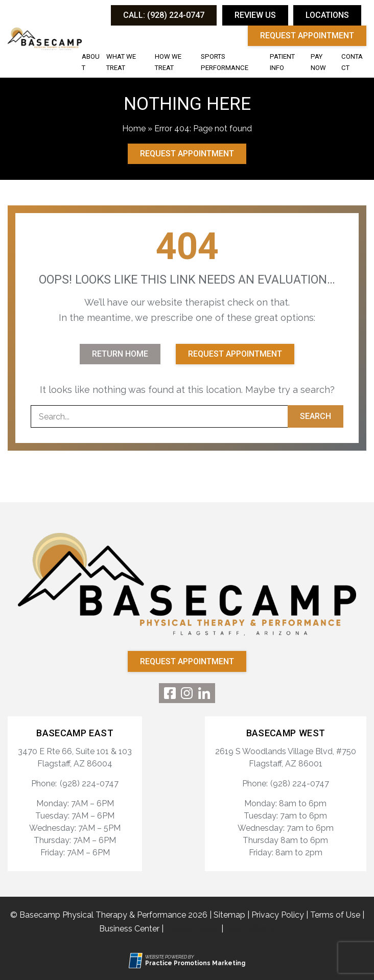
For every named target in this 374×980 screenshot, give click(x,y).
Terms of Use (335, 915)
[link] (170, 693)
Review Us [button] (255, 15)
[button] (164, 15)
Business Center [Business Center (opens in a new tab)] (129, 929)
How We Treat (168, 62)
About (91, 62)
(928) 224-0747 (89, 784)
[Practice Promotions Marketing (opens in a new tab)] (195, 963)
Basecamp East (75, 733)
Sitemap (229, 915)
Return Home (120, 354)
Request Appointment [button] (307, 36)
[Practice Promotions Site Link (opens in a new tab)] (137, 961)
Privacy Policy (278, 915)
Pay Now (318, 62)
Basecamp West (286, 733)
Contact (352, 62)
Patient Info (282, 62)
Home (134, 129)
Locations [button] (327, 15)
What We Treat (121, 62)
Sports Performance (225, 62)
